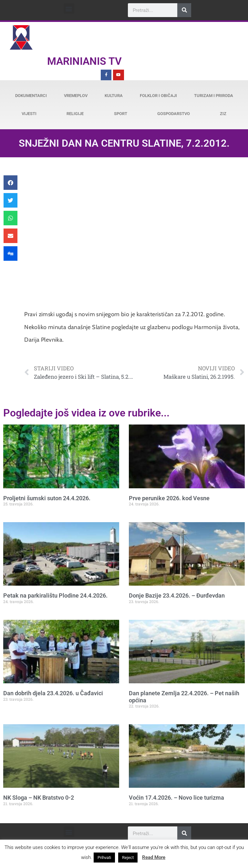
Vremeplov (76, 96)
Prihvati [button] (104, 858)
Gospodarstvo (174, 114)
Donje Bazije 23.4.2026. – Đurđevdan (177, 595)
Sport (121, 114)
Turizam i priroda (214, 96)
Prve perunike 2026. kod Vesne (169, 498)
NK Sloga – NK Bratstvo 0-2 (39, 798)
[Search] (184, 10)
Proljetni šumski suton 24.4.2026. (47, 498)
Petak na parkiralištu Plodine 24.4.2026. (55, 595)
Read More (154, 857)
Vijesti (29, 114)
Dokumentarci (31, 96)
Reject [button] (128, 858)
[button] (69, 9)
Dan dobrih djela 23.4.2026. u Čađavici (53, 693)
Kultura (114, 96)
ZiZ (223, 114)
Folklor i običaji (158, 96)
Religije (75, 114)
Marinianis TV (84, 61)
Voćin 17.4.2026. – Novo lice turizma (176, 798)
